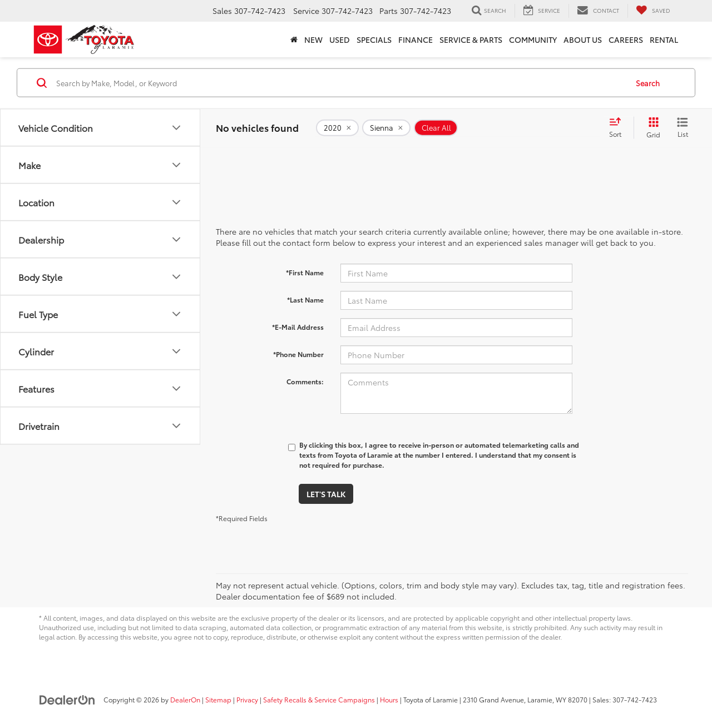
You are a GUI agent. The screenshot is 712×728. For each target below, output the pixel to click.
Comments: (305, 381)
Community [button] (533, 39)
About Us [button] (583, 39)
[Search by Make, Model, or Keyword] (340, 83)
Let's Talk (326, 494)
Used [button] (340, 39)
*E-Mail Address (298, 327)
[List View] (683, 128)
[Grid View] (651, 128)
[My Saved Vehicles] (653, 11)
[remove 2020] (337, 128)
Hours (389, 699)
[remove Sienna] (386, 128)
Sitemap (218, 699)
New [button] (313, 39)
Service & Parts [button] (471, 39)
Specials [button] (374, 39)
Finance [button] (416, 39)
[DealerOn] (67, 699)
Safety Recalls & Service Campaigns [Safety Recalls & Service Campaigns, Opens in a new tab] (319, 699)
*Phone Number (298, 354)
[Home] (294, 39)
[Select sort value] (619, 128)
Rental (664, 39)
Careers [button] (626, 39)
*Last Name (305, 299)
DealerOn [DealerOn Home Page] (185, 699)
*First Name (305, 272)
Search (648, 82)
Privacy (247, 699)
